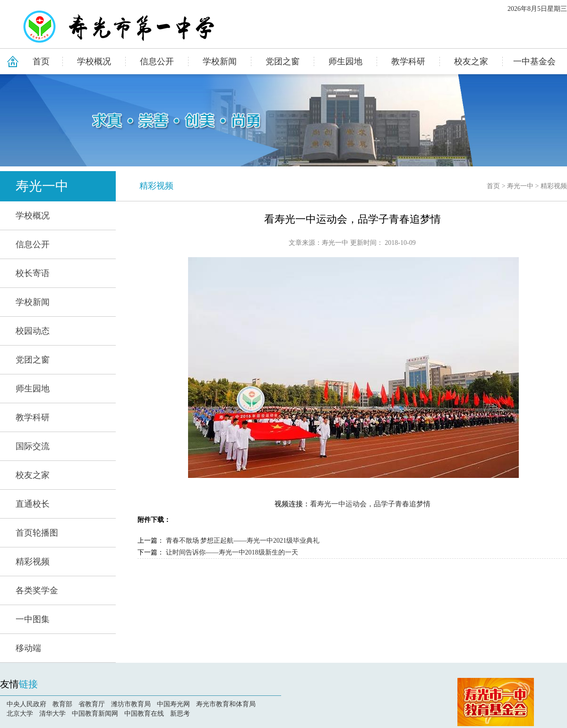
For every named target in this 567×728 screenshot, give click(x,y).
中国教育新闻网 (95, 714)
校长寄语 (33, 273)
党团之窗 (283, 61)
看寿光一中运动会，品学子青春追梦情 (370, 504)
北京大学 (20, 714)
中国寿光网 (173, 704)
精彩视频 (33, 562)
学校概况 (94, 61)
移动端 (28, 648)
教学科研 (408, 61)
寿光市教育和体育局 (226, 704)
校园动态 (33, 331)
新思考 (180, 714)
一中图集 (33, 619)
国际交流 (33, 446)
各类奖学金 (37, 590)
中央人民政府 (26, 704)
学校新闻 (220, 61)
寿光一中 (42, 186)
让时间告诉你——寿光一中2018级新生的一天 (232, 552)
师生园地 (345, 61)
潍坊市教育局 (131, 704)
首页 (41, 61)
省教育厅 (92, 704)
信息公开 (157, 61)
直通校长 (33, 504)
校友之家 (471, 61)
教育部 (62, 704)
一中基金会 (534, 61)
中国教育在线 (144, 714)
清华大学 (52, 714)
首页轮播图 (37, 533)
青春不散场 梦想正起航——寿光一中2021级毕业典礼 (243, 541)
